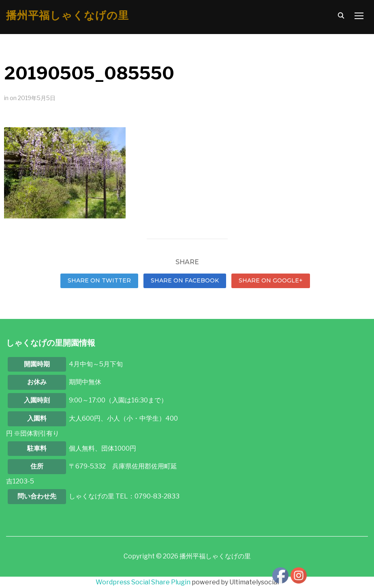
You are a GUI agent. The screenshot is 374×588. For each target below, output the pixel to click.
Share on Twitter (99, 280)
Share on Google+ (271, 280)
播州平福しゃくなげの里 (67, 15)
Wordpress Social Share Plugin (144, 582)
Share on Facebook (185, 280)
